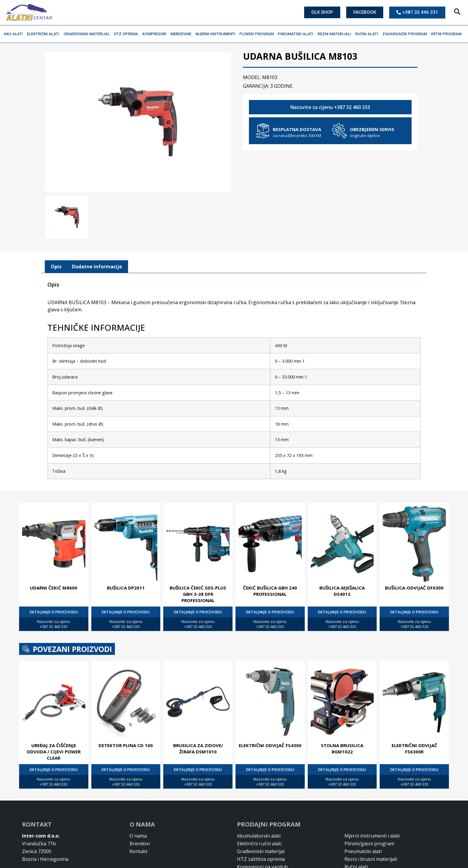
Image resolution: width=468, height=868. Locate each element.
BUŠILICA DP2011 (126, 587)
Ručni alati (368, 34)
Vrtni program (448, 34)
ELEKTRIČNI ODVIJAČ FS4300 (270, 745)
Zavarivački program (406, 34)
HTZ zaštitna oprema (261, 858)
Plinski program (258, 34)
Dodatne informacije (97, 266)
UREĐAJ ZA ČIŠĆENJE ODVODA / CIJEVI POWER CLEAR (54, 751)
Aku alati (15, 34)
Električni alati (45, 34)
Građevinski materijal (88, 34)
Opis (56, 266)
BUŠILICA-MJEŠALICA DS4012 (342, 590)
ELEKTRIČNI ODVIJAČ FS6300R (414, 748)
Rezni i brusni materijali (371, 858)
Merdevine (182, 34)
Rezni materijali (336, 34)
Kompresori (156, 34)
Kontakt (138, 851)
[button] (457, 12)
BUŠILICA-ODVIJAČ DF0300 (414, 587)
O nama (138, 835)
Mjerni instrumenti (217, 34)
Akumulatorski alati (259, 835)
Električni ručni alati (259, 843)
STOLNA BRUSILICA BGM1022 (342, 748)
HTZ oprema (127, 34)
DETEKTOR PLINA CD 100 (126, 745)
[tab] (56, 266)
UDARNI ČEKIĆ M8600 (54, 587)
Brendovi (140, 843)
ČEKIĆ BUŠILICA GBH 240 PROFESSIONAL (270, 590)
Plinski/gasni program (369, 843)
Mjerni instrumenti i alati (372, 835)
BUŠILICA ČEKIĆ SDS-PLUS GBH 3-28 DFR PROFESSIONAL (198, 593)
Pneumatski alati (297, 34)
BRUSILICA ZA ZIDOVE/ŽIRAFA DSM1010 (198, 748)
